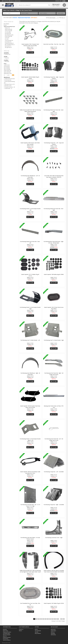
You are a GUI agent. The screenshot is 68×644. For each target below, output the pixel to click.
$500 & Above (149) (8, 73)
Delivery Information (7, 637)
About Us (5, 636)
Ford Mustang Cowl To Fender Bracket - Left (30, 340)
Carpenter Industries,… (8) (9, 87)
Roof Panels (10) (8, 42)
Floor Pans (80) (8, 32)
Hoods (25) (7, 38)
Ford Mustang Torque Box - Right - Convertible (54, 505)
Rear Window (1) (8, 46)
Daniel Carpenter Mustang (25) (9, 82)
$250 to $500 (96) (7, 72)
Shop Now (61, 13)
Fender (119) (7, 28)
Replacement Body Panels (24, 18)
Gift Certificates (38, 631)
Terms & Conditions (7, 640)
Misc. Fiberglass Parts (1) (10, 45)
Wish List (53, 632)
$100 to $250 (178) (7, 71)
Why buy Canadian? (7, 635)
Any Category (6, 24)
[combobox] (12, 13)
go (13, 75)
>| (64, 619)
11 (58, 619)
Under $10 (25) (7, 65)
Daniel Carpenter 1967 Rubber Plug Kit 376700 (54, 603)
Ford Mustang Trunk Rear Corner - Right (54, 538)
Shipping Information (7, 632)
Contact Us (11, 1)
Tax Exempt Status (6, 633)
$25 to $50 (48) (7, 68)
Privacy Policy (6, 639)
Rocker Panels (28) (8, 36)
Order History (53, 631)
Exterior (15, 18)
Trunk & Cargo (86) (8, 31)
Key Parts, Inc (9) (8, 86)
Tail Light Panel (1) (8, 47)
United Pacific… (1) (8, 88)
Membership (53, 635)
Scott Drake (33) (8, 80)
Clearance (6, 58)
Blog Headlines (38, 633)
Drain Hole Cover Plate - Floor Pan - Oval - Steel (54, 44)
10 (55, 619)
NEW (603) (6, 61)
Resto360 (5, 629)
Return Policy (5, 631)
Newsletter (53, 633)
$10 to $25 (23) (7, 66)
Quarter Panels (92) (8, 29)
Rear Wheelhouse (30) (9, 35)
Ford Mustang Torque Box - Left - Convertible (54, 472)
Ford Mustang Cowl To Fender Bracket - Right (54, 340)
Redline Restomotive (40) (9, 79)
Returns (20, 631)
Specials (37, 632)
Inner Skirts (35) (8, 34)
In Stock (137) (7, 54)
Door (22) (7, 39)
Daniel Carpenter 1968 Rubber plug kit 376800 (54, 274)
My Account (53, 629)
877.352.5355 (5, 1)
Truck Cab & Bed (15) (9, 40)
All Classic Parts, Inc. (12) (9, 84)
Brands (36, 629)
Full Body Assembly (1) (9, 43)
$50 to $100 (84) (7, 69)
